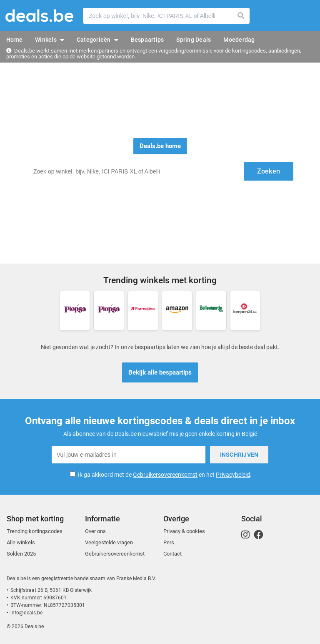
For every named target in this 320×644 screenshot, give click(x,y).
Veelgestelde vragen (109, 542)
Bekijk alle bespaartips (160, 372)
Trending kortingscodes (35, 531)
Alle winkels (21, 542)
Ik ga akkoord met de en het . (165, 475)
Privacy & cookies (184, 531)
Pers (169, 542)
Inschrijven (239, 455)
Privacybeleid (233, 475)
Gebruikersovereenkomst (165, 475)
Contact (172, 554)
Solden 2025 (21, 554)
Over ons (95, 531)
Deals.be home (160, 146)
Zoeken (241, 16)
